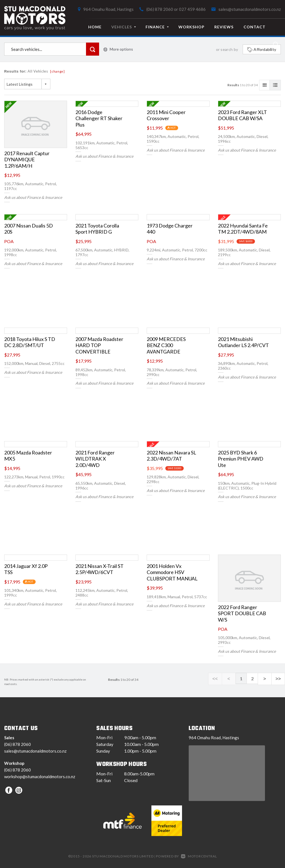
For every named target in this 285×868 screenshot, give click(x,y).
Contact (255, 27)
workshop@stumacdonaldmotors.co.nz (40, 776)
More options (118, 49)
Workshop (191, 27)
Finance (157, 27)
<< (224, 679)
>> (279, 679)
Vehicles (124, 27)
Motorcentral (199, 856)
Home (95, 27)
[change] (57, 71)
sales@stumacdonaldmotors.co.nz (250, 9)
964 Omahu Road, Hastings (108, 9)
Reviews (224, 27)
